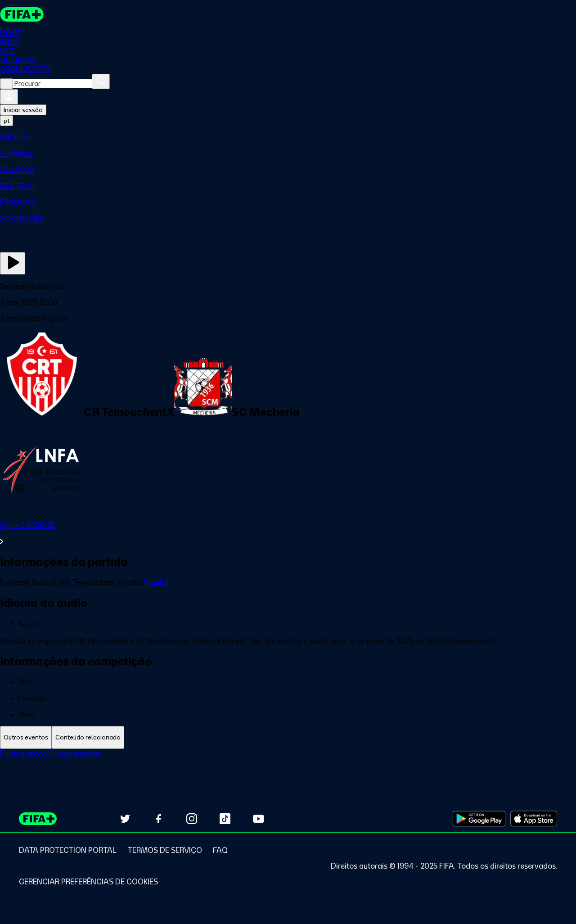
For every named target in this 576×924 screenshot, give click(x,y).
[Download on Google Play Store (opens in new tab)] (479, 819)
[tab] (26, 737)
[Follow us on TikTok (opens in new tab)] (225, 819)
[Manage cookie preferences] (88, 882)
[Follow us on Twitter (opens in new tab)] (125, 819)
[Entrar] (9, 97)
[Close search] (7, 84)
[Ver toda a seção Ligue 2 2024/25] (288, 533)
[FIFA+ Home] (22, 14)
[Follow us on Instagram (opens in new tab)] (192, 819)
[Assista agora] (13, 263)
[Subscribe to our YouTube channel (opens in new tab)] (258, 819)
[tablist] (288, 737)
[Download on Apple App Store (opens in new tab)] (534, 819)
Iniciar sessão (23, 110)
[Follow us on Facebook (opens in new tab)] (158, 819)
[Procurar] (101, 81)
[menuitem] (288, 138)
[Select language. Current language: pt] (7, 121)
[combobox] (52, 84)
